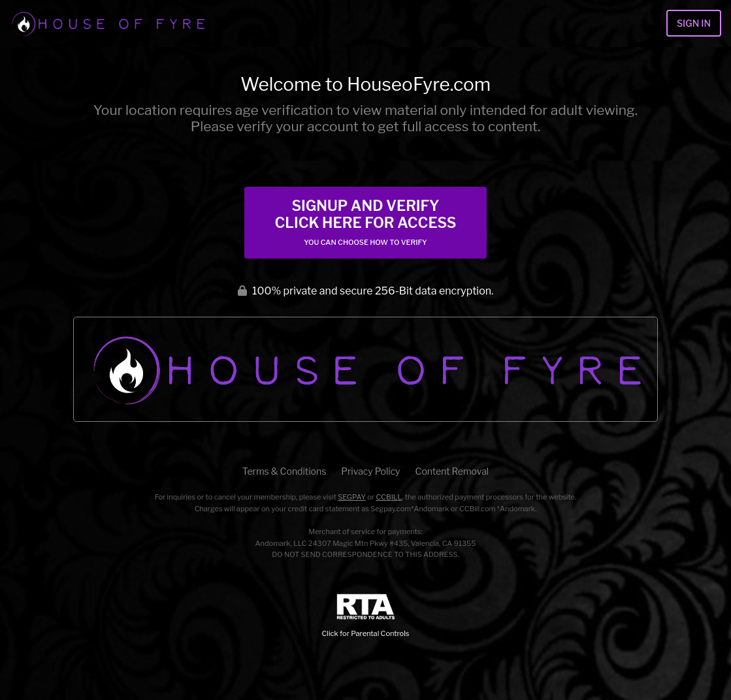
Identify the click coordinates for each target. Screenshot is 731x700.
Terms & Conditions (284, 471)
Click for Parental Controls (366, 616)
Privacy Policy (370, 471)
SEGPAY (352, 497)
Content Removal (452, 471)
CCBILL (389, 497)
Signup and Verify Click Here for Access (365, 222)
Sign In (694, 23)
